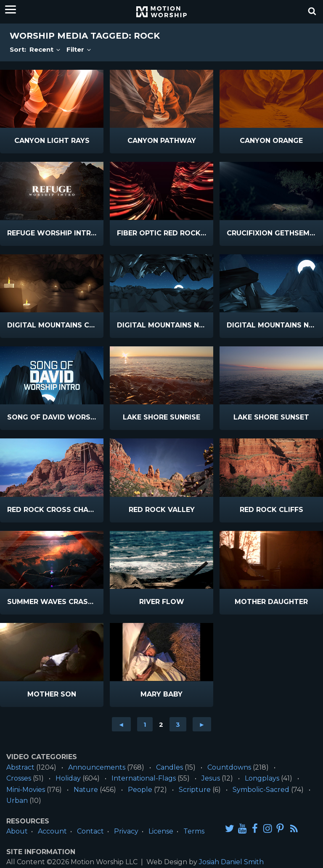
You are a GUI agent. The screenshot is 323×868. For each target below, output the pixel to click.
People (140, 790)
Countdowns (229, 767)
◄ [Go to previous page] (121, 724)
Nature (86, 790)
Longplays (262, 778)
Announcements (97, 767)
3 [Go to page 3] (178, 724)
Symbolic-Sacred (261, 790)
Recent (45, 49)
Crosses (19, 778)
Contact (90, 831)
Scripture (195, 790)
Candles (169, 767)
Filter (79, 49)
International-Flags (144, 778)
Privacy (126, 831)
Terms (194, 831)
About (17, 831)
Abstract (20, 767)
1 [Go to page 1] (145, 724)
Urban (17, 801)
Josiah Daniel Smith (231, 862)
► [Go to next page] (202, 724)
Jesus (211, 778)
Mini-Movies (26, 790)
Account (52, 831)
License (161, 831)
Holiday (68, 778)
